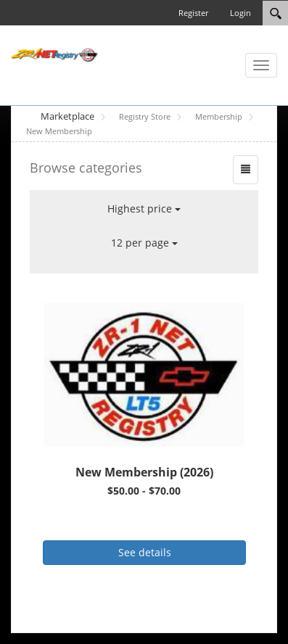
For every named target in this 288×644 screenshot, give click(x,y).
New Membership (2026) (144, 472)
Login (240, 13)
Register (193, 13)
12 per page (144, 243)
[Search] (275, 13)
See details (145, 552)
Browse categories (86, 168)
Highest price (144, 209)
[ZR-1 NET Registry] (54, 54)
